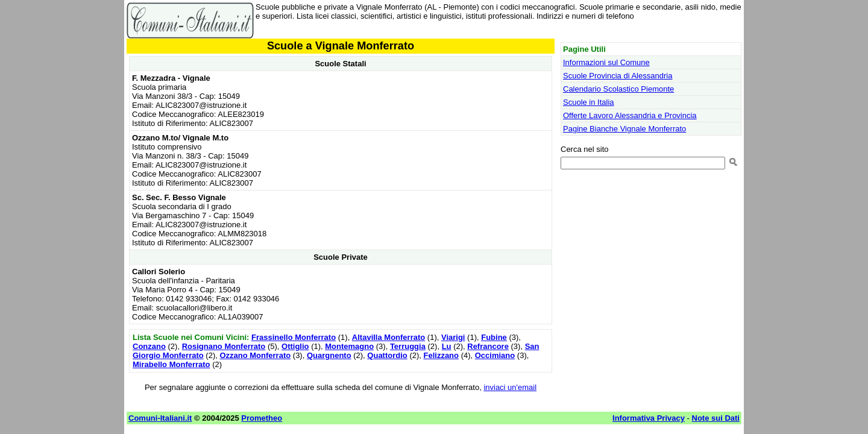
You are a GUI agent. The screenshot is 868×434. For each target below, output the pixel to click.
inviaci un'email (510, 387)
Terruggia (408, 346)
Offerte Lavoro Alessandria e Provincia (630, 115)
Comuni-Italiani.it (160, 418)
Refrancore (488, 346)
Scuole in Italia (589, 102)
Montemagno (349, 346)
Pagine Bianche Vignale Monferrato (624, 129)
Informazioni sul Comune (606, 62)
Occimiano (495, 355)
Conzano (149, 346)
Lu (447, 346)
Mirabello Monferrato (171, 364)
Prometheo (262, 418)
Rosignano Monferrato (224, 346)
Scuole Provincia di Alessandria (618, 76)
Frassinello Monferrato (294, 337)
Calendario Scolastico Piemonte (618, 89)
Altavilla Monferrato (388, 337)
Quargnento (329, 355)
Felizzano (442, 355)
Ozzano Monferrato (255, 355)
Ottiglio (295, 346)
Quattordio (387, 355)
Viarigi (453, 337)
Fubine (494, 337)
